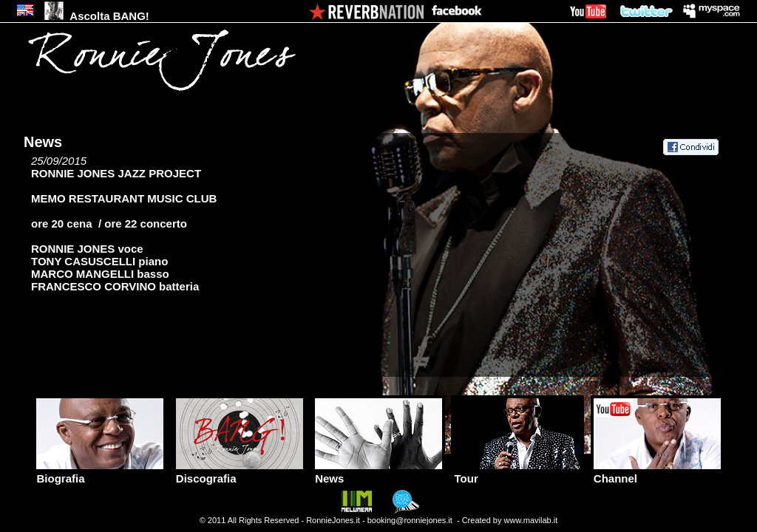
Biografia (100, 473)
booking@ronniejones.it (410, 520)
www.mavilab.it (531, 520)
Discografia (240, 473)
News (378, 473)
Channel (657, 473)
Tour (517, 473)
